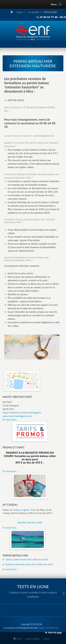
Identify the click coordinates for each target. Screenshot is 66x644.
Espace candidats (33, 639)
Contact (20, 12)
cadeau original (21, 510)
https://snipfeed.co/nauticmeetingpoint (22, 413)
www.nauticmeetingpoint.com (17, 416)
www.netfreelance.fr (49, 628)
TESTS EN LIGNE (50, 12)
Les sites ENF (34, 12)
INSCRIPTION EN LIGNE (30, 523)
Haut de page (55, 633)
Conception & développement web (21, 628)
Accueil (18, 639)
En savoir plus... (10, 420)
